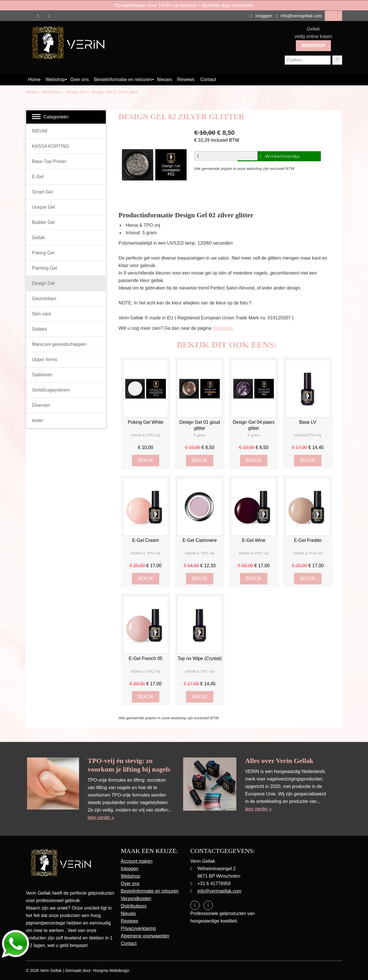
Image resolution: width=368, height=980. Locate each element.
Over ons (79, 79)
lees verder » (101, 817)
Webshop (314, 46)
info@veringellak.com (299, 16)
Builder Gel (43, 222)
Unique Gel (43, 207)
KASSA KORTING (51, 146)
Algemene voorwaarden (145, 936)
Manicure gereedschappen (59, 344)
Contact (208, 79)
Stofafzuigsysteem (51, 390)
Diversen (41, 405)
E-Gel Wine (254, 540)
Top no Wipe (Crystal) (200, 658)
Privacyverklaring (138, 928)
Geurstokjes (44, 299)
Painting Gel (44, 268)
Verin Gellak (51, 971)
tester (38, 420)
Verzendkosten (136, 899)
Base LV (308, 422)
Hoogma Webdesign (111, 971)
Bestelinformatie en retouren (123, 79)
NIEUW (40, 131)
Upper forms (45, 359)
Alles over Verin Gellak (279, 761)
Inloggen (261, 16)
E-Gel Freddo (308, 540)
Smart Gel (42, 192)
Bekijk (146, 460)
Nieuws (164, 79)
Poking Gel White (146, 422)
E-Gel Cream (146, 540)
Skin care (42, 314)
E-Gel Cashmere (200, 540)
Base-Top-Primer (49, 161)
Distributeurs (134, 906)
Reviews (186, 79)
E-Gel (38, 177)
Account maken (137, 861)
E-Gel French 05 (146, 658)
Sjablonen (42, 375)
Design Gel (43, 283)
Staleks (39, 329)
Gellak (38, 238)
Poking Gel (43, 253)
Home (34, 79)
